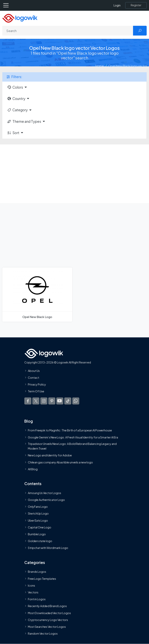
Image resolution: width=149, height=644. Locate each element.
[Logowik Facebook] (28, 401)
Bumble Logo (37, 534)
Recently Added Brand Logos (47, 606)
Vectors (33, 592)
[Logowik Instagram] (44, 401)
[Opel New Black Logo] (37, 295)
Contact (34, 378)
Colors (15, 87)
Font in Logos (37, 599)
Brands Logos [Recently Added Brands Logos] (37, 572)
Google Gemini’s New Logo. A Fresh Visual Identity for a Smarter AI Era (73, 437)
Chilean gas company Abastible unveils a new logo (60, 462)
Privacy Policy (37, 384)
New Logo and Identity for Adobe (50, 455)
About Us (34, 371)
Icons (31, 585)
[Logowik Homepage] (20, 18)
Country (16, 99)
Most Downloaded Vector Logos (49, 613)
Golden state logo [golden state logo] (40, 541)
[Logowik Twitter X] (36, 401)
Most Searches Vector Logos (47, 627)
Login (117, 5)
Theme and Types (24, 121)
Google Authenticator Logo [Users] (46, 500)
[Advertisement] (74, 174)
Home (100, 66)
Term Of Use (36, 391)
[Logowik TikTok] (68, 401)
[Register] (136, 5)
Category (17, 110)
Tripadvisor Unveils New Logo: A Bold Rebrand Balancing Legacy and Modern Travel (72, 446)
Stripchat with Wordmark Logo (48, 548)
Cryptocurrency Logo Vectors (48, 620)
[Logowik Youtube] (60, 401)
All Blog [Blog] (33, 469)
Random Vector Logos (43, 633)
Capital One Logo (40, 527)
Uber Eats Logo (38, 520)
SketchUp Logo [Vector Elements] (38, 513)
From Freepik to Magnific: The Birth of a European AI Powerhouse (70, 430)
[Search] (68, 31)
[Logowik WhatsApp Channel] (76, 401)
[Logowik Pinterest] (52, 401)
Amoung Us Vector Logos (45, 493)
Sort (13, 133)
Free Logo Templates (42, 579)
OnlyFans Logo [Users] (38, 507)
